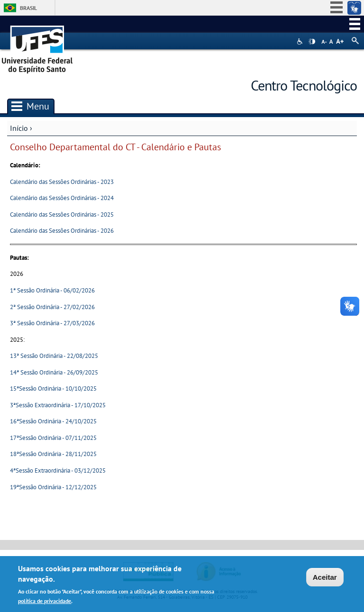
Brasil (28, 8)
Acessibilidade (301, 41)
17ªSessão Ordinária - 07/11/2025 (53, 438)
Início (19, 128)
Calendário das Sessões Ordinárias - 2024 (62, 198)
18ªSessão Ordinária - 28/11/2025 (53, 454)
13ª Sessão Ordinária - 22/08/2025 (54, 356)
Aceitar (325, 579)
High (312, 42)
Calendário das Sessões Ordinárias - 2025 (62, 215)
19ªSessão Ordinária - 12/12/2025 (53, 487)
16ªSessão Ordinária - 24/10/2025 (53, 421)
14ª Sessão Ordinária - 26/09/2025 (54, 372)
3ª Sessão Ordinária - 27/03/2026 (52, 323)
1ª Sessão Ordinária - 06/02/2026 (52, 290)
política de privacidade (45, 603)
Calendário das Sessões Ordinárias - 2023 (62, 182)
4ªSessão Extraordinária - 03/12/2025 (58, 470)
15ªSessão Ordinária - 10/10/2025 (53, 388)
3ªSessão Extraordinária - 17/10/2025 (58, 405)
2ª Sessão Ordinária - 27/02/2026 (52, 307)
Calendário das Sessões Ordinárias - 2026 (62, 231)
